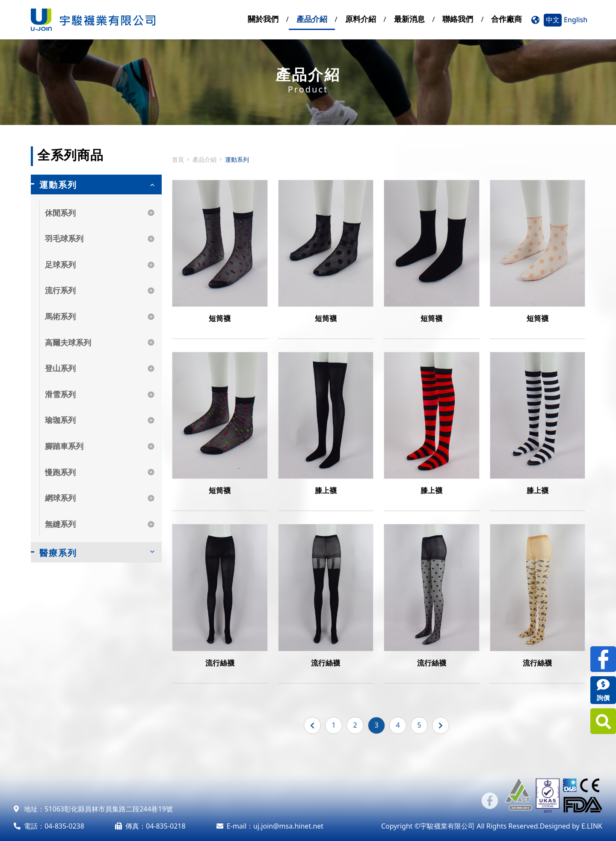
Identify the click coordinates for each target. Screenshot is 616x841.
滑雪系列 (60, 394)
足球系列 (60, 264)
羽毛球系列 (64, 238)
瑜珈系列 (60, 420)
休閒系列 (60, 213)
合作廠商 (506, 19)
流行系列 (60, 290)
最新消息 (409, 19)
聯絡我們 (458, 19)
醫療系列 (58, 553)
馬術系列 (60, 316)
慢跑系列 (60, 472)
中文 (553, 20)
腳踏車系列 (64, 446)
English (576, 20)
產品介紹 (312, 19)
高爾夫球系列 (68, 342)
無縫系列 (60, 524)
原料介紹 (361, 19)
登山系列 (60, 368)
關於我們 (263, 19)
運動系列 (58, 185)
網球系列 (60, 498)
